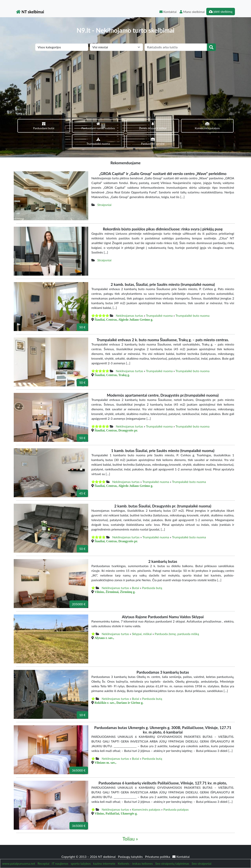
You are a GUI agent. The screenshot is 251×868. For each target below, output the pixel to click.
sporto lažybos (81, 852)
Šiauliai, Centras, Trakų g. (112, 364)
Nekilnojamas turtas (129, 304)
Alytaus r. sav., (104, 626)
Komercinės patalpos (146, 798)
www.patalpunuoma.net (19, 852)
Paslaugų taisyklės (131, 845)
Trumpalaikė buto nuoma (192, 304)
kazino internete (104, 852)
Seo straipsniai (201, 852)
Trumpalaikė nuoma (159, 304)
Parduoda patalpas (176, 798)
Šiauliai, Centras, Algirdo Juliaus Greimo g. (124, 308)
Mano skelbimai (192, 12)
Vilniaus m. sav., (105, 751)
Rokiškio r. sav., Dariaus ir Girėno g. (119, 691)
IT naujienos (60, 852)
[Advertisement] (125, 80)
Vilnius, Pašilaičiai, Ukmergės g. (116, 802)
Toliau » (130, 827)
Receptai (43, 852)
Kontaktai (168, 12)
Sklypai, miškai (142, 622)
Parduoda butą (152, 576)
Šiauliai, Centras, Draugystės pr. (116, 419)
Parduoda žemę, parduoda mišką (177, 622)
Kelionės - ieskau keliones (135, 852)
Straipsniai (104, 193)
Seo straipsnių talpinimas (172, 852)
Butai (136, 576)
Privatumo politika (158, 845)
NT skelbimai (30, 12)
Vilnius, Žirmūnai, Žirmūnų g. (115, 580)
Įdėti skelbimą (221, 11)
